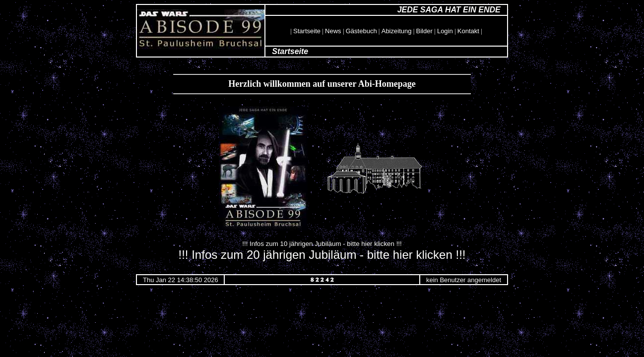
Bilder (424, 31)
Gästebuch (361, 31)
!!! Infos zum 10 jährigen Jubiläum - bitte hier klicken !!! (322, 244)
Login (445, 31)
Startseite (307, 31)
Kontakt (468, 31)
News (333, 31)
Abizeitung (397, 31)
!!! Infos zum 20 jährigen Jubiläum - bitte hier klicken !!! (322, 255)
